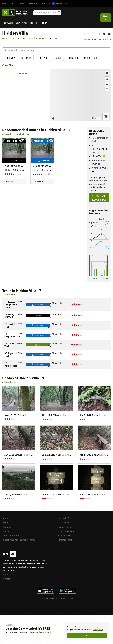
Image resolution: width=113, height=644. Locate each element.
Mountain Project (66, 518)
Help (5, 523)
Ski (43, 4)
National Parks (65, 540)
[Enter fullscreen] (107, 73)
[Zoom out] (107, 89)
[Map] (80, 95)
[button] (100, 34)
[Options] (106, 116)
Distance (26, 58)
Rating (58, 58)
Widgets (7, 527)
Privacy (70, 598)
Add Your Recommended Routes (16, 134)
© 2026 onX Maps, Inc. (49, 598)
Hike (22, 4)
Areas (5, 38)
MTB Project (64, 523)
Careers (7, 579)
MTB (14, 4)
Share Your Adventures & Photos (19, 540)
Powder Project (65, 535)
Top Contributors (11, 535)
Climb (5, 4)
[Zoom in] (107, 84)
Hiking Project (65, 527)
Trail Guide (8, 23)
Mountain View (36, 38)
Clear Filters (9, 65)
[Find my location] (107, 79)
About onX (8, 574)
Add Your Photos (9, 382)
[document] (87, 632)
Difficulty (10, 58)
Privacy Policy (98, 630)
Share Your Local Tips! (99, 198)
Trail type (42, 58)
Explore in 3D (10, 181)
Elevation (73, 58)
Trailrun (33, 4)
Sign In (106, 18)
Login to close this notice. (42, 632)
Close (87, 635)
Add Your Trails (9, 295)
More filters (90, 58)
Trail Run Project (66, 531)
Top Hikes (35, 23)
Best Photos (21, 23)
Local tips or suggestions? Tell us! (97, 39)
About (6, 518)
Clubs (6, 531)
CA (12, 38)
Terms (63, 598)
